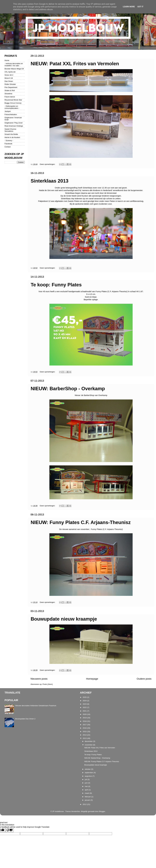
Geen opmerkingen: (48, 164)
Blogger (102, 811)
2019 (85, 718)
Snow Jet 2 (9, 75)
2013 (85, 738)
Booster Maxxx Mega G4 (14, 69)
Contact (8, 147)
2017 (85, 725)
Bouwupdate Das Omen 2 (25, 719)
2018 (85, 721)
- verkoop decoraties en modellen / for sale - (14, 65)
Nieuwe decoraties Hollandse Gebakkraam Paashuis (36, 706)
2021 (85, 711)
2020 (85, 714)
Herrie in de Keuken (12, 137)
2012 (85, 804)
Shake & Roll (10, 90)
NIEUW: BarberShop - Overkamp (68, 389)
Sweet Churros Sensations (10, 130)
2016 (85, 728)
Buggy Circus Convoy (13, 103)
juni (86, 783)
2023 (85, 704)
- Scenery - (9, 141)
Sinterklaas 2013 (50, 181)
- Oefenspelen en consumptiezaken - (12, 107)
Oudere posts (144, 679)
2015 (85, 732)
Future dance (10, 97)
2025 (85, 697)
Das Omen (9, 81)
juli (86, 779)
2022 (85, 707)
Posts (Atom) (48, 684)
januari (88, 800)
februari (88, 797)
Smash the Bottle (11, 134)
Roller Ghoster (10, 84)
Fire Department (11, 87)
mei (86, 786)
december (89, 741)
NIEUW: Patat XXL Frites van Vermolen (75, 64)
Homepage (92, 679)
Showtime (8, 94)
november (89, 745)
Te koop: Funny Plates (56, 285)
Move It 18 (9, 78)
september (89, 773)
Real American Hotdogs (14, 126)
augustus (89, 776)
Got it (140, 7)
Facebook (8, 144)
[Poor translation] (9, 830)
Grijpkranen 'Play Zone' (14, 123)
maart (87, 793)
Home (7, 60)
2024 (85, 701)
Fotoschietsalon (11, 114)
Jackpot (8, 111)
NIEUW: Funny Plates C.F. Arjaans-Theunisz (81, 522)
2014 (85, 735)
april (87, 790)
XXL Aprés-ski (10, 72)
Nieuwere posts (39, 679)
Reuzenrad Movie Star (13, 100)
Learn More (129, 7)
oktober (88, 769)
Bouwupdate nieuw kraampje (64, 619)
